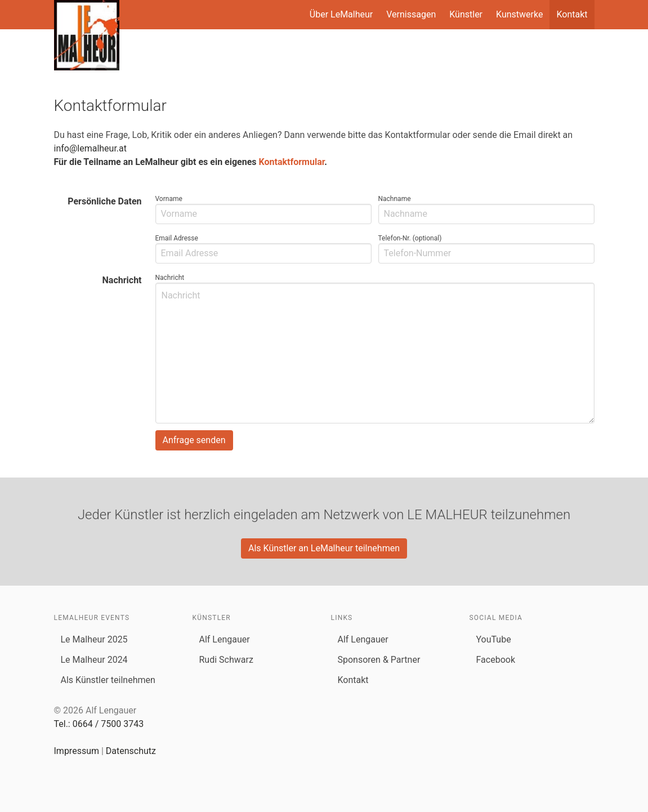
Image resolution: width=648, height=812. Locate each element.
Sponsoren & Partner (379, 660)
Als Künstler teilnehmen (108, 680)
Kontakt (572, 14)
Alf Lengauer (225, 639)
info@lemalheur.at (91, 148)
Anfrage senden (194, 440)
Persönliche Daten (104, 201)
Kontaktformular (292, 162)
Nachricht (122, 280)
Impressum (77, 751)
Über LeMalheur (341, 14)
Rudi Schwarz (226, 660)
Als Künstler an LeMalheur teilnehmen (324, 548)
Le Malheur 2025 (94, 639)
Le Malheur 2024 (94, 660)
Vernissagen (411, 14)
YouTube (494, 639)
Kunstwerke (519, 14)
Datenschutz (131, 751)
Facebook (496, 660)
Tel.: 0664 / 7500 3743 (99, 724)
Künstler (466, 14)
